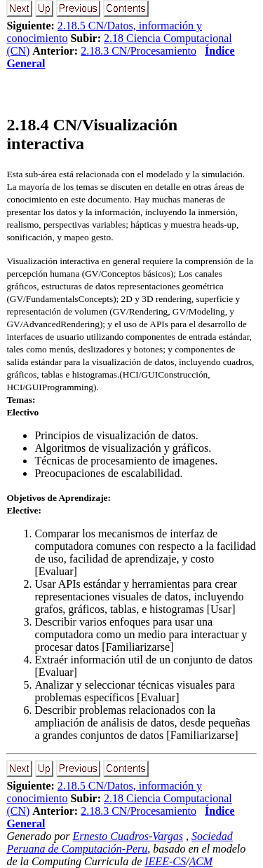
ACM (201, 861)
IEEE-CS (165, 861)
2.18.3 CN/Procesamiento (139, 51)
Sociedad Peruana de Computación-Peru (119, 842)
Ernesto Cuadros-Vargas (128, 836)
